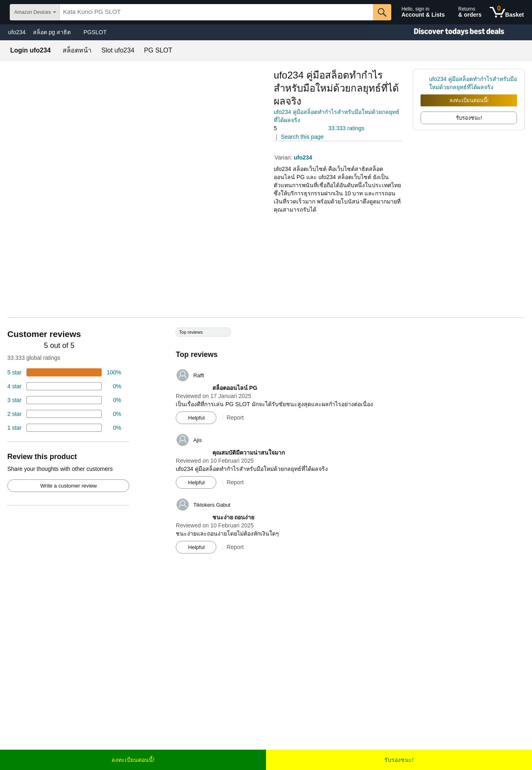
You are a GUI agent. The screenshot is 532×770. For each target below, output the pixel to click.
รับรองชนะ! (399, 760)
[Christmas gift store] (451, 32)
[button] (297, 128)
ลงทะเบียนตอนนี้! (469, 100)
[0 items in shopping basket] (507, 12)
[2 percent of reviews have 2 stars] (64, 414)
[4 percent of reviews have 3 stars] (64, 400)
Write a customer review (69, 486)
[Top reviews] (266, 444)
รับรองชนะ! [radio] (469, 118)
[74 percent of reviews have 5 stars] (64, 372)
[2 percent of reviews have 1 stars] (64, 428)
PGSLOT (95, 32)
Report (235, 418)
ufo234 (17, 32)
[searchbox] (216, 12)
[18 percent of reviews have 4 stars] (64, 386)
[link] (425, 83)
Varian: (284, 157)
